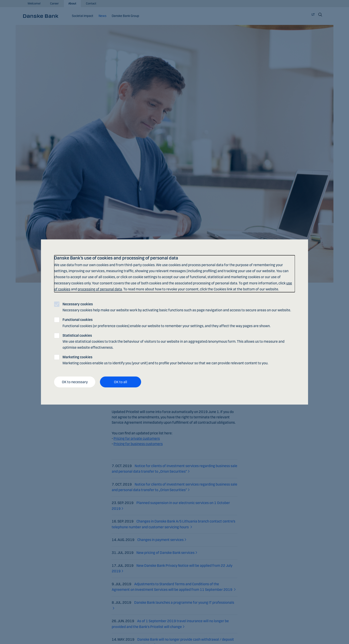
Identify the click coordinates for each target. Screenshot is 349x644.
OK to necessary (75, 382)
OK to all (121, 382)
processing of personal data (100, 289)
